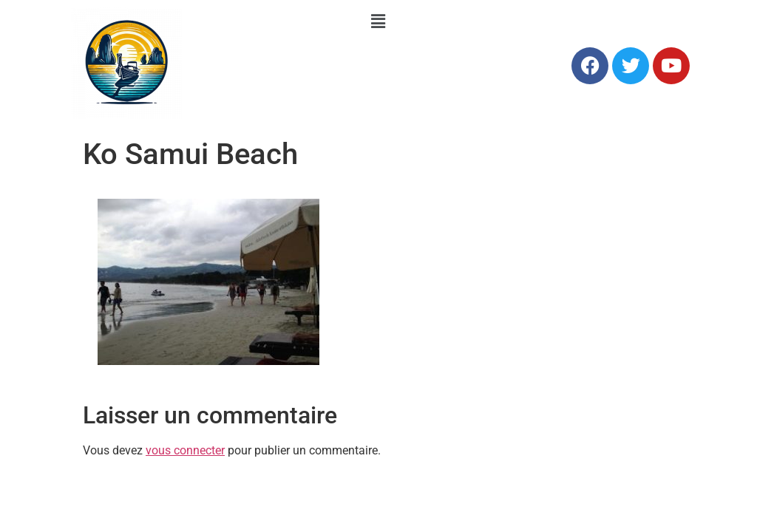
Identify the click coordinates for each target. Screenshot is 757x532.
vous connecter (185, 450)
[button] (378, 21)
